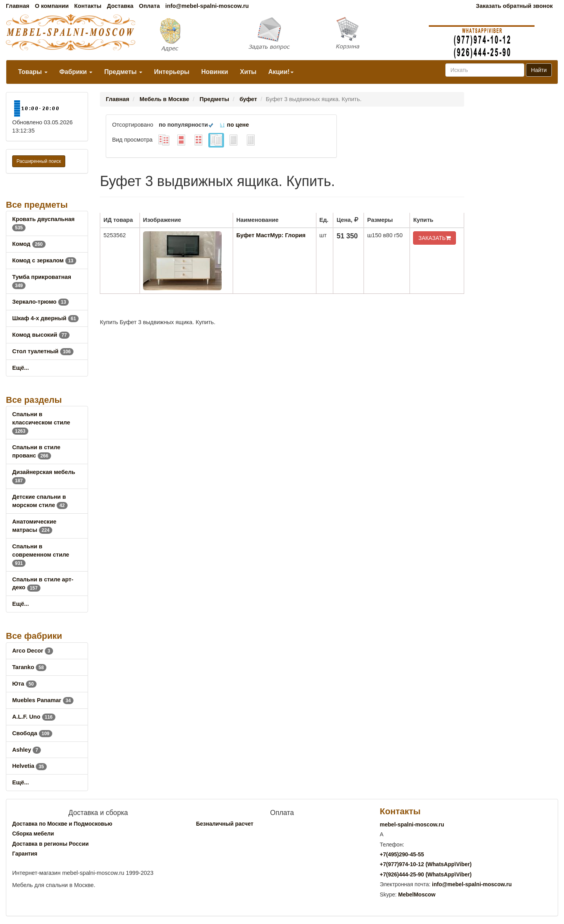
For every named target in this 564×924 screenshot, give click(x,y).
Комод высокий (41, 335)
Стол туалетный (43, 351)
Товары (33, 72)
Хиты (248, 72)
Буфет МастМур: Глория (271, 235)
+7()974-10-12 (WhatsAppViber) (426, 864)
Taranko (29, 667)
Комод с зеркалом (44, 260)
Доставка (120, 6)
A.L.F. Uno (34, 717)
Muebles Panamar (43, 700)
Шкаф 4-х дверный (45, 318)
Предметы (123, 72)
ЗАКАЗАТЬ (434, 238)
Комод (29, 244)
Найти (539, 70)
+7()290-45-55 (402, 854)
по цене (234, 125)
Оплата (149, 6)
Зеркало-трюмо (40, 302)
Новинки (215, 72)
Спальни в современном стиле (41, 555)
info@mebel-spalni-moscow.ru (207, 6)
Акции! (281, 72)
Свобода (32, 733)
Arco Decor (33, 651)
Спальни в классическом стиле (41, 422)
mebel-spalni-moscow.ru (412, 824)
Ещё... (21, 368)
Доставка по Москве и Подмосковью (62, 824)
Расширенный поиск (39, 161)
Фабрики (76, 72)
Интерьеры (172, 72)
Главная (18, 6)
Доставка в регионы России (51, 844)
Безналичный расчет (225, 824)
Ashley (27, 750)
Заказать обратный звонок (514, 6)
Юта (24, 684)
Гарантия (25, 854)
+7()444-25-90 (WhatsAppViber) (426, 874)
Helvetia (29, 766)
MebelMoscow (417, 894)
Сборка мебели (33, 834)
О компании (52, 6)
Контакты (88, 6)
